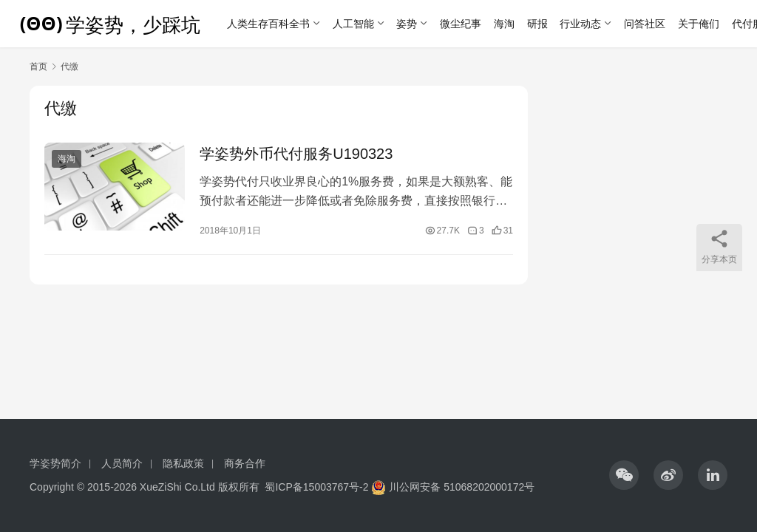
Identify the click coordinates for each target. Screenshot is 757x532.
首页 (38, 66)
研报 (537, 24)
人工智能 (353, 24)
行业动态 (580, 24)
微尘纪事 (461, 24)
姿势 (407, 24)
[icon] (624, 475)
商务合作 (245, 463)
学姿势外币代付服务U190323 (296, 154)
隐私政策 (183, 463)
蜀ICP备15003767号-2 (316, 487)
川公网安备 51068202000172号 (462, 487)
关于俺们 (699, 24)
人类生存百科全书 (268, 24)
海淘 (504, 24)
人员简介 (122, 463)
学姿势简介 (55, 463)
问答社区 (645, 24)
